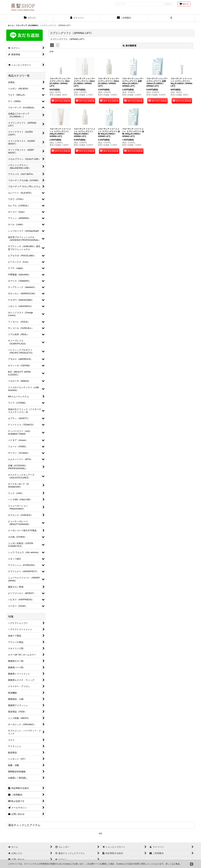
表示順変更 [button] (130, 46)
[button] (171, 18)
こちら (177, 864)
